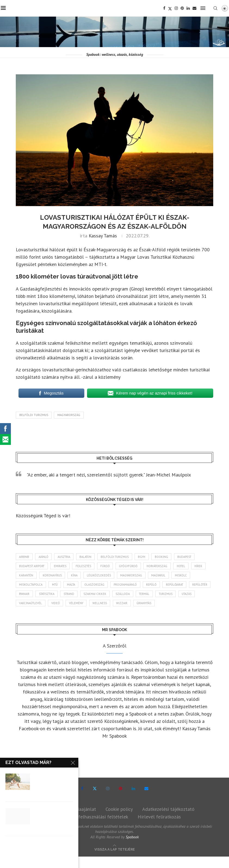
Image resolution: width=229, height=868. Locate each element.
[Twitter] (171, 8)
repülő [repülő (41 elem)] (178, 585)
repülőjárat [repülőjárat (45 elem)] (29, 595)
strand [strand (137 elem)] (128, 595)
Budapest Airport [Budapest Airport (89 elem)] (33, 566)
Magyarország (69, 415)
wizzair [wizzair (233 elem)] (190, 605)
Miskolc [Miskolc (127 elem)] (25, 585)
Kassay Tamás (103, 236)
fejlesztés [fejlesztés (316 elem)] (87, 566)
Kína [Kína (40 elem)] (95, 576)
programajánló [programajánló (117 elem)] (151, 585)
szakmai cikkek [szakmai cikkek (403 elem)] (154, 595)
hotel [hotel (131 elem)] (191, 566)
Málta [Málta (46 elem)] (95, 585)
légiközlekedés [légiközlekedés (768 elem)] (120, 576)
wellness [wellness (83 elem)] (168, 605)
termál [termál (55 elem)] (25, 605)
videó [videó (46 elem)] (122, 605)
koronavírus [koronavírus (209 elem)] (72, 576)
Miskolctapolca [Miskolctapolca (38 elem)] (53, 585)
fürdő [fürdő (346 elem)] (110, 566)
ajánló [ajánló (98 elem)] (44, 557)
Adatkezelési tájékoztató (168, 820)
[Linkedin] (189, 8)
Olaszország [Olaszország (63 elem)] (120, 585)
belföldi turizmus (34, 415)
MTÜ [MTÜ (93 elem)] (78, 585)
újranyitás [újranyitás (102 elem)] (27, 614)
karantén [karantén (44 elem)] (45, 576)
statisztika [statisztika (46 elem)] (103, 595)
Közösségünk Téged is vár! (43, 516)
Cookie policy (119, 820)
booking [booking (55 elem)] (168, 557)
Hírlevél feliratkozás (159, 828)
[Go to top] (115, 860)
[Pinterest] (183, 8)
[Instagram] (177, 8)
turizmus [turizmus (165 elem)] (47, 605)
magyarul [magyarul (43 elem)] (182, 576)
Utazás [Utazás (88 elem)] (70, 605)
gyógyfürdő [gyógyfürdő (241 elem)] (135, 566)
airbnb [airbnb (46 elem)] (24, 557)
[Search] (216, 8)
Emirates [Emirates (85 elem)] (63, 566)
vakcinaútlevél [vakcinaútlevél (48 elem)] (96, 605)
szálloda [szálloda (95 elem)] (183, 595)
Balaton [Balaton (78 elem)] (88, 557)
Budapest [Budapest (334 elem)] (191, 557)
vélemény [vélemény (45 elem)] (143, 605)
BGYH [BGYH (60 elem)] (147, 557)
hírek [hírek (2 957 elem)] (24, 576)
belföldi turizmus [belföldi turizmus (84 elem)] (119, 557)
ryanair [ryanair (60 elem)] (79, 595)
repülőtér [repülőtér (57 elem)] (56, 595)
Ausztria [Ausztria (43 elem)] (66, 557)
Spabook (132, 848)
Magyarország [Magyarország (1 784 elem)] (153, 576)
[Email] (195, 8)
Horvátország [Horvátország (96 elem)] (165, 566)
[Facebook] (165, 8)
